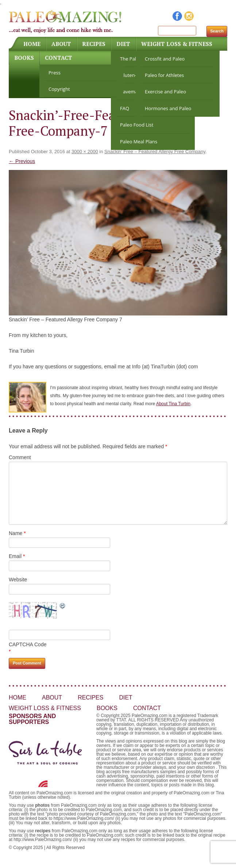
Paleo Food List (137, 125)
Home (32, 44)
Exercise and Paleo (165, 92)
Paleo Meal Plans (139, 142)
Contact (59, 58)
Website (18, 580)
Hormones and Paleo (168, 108)
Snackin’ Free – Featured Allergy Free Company (155, 152)
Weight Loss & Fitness (177, 44)
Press (55, 73)
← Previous (22, 161)
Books (24, 58)
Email (17, 556)
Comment (20, 457)
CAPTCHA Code (28, 644)
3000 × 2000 (85, 152)
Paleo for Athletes (164, 75)
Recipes (94, 44)
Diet (123, 44)
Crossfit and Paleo (165, 59)
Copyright (59, 89)
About (61, 44)
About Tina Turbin (173, 404)
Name (17, 533)
